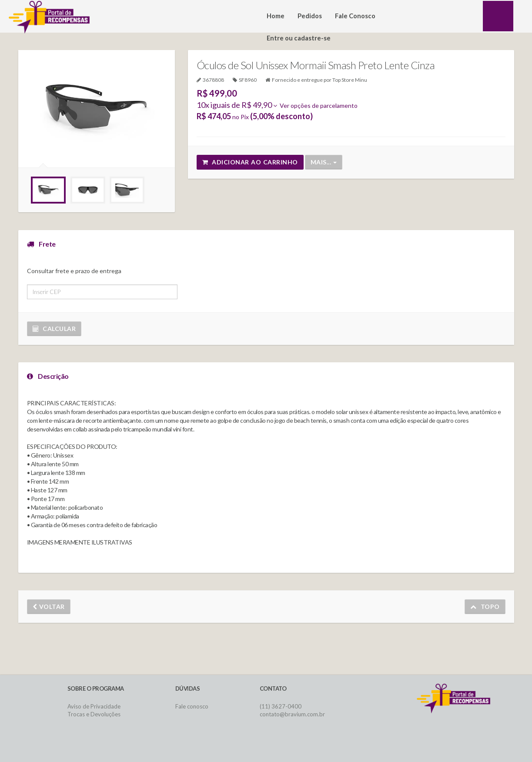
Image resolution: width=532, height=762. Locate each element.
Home (276, 16)
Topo (485, 607)
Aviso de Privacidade (94, 706)
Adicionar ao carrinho (250, 162)
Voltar (49, 607)
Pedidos (310, 16)
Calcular (54, 329)
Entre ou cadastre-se (299, 38)
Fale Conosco (355, 16)
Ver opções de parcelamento (315, 105)
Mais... (324, 162)
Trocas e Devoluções (94, 714)
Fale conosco (192, 706)
